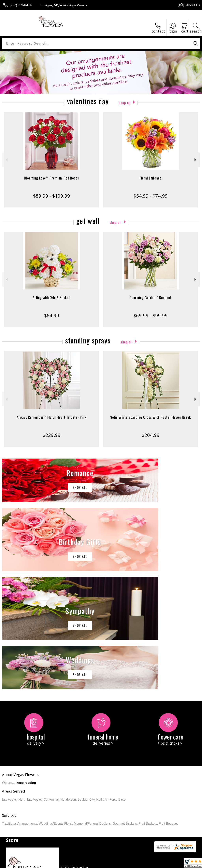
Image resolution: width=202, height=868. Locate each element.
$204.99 (151, 435)
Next (196, 160)
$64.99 (52, 315)
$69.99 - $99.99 (151, 315)
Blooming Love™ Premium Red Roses (52, 178)
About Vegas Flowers (20, 656)
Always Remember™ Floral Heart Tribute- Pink (52, 417)
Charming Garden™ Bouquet (151, 298)
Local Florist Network (161, 864)
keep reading (26, 665)
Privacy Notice (133, 864)
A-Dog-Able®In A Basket (51, 298)
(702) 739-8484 (21, 5)
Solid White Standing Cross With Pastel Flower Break (151, 417)
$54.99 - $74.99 (151, 196)
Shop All (125, 102)
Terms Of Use (110, 864)
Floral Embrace (151, 178)
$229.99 (52, 435)
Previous (6, 160)
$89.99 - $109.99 (51, 196)
